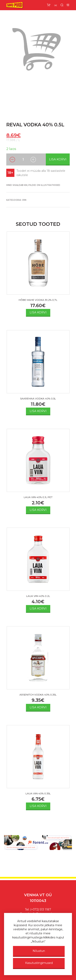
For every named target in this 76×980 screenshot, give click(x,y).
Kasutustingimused (39, 963)
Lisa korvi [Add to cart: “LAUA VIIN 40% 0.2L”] (38, 609)
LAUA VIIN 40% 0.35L (38, 793)
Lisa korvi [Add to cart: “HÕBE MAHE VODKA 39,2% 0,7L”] (38, 312)
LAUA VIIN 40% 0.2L (38, 596)
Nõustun (39, 951)
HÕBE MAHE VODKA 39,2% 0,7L (38, 300)
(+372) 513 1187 (41, 909)
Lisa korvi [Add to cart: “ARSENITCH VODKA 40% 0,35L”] (38, 707)
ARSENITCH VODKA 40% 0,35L (38, 695)
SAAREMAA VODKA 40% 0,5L (38, 399)
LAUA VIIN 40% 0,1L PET (38, 497)
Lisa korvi (58, 159)
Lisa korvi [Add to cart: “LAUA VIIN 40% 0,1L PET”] (38, 510)
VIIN (24, 200)
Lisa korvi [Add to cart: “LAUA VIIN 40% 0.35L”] (38, 806)
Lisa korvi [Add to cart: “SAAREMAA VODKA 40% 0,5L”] (38, 411)
